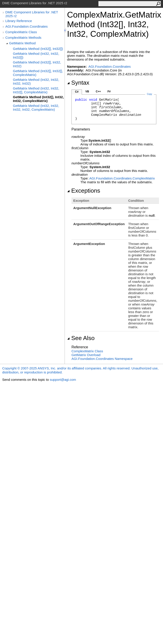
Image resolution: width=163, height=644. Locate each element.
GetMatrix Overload (86, 355)
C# (77, 92)
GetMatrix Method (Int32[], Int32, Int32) (37, 64)
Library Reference (19, 21)
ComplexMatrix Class (21, 32)
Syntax (78, 83)
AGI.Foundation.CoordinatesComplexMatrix (122, 178)
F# (109, 92)
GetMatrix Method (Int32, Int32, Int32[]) (36, 55)
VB (87, 92)
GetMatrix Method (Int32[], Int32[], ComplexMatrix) (38, 73)
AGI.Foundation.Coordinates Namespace (102, 359)
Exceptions (84, 191)
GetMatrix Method (22, 43)
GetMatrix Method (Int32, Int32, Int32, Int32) (36, 82)
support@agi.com (63, 380)
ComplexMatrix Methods (23, 38)
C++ (98, 92)
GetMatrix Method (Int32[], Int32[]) (38, 49)
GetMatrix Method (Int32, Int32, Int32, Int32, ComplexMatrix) (36, 108)
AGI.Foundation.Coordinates (26, 26)
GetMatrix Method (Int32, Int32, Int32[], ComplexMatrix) (36, 90)
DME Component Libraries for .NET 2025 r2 (32, 14)
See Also (81, 338)
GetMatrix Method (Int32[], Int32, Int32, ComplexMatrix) (38, 99)
